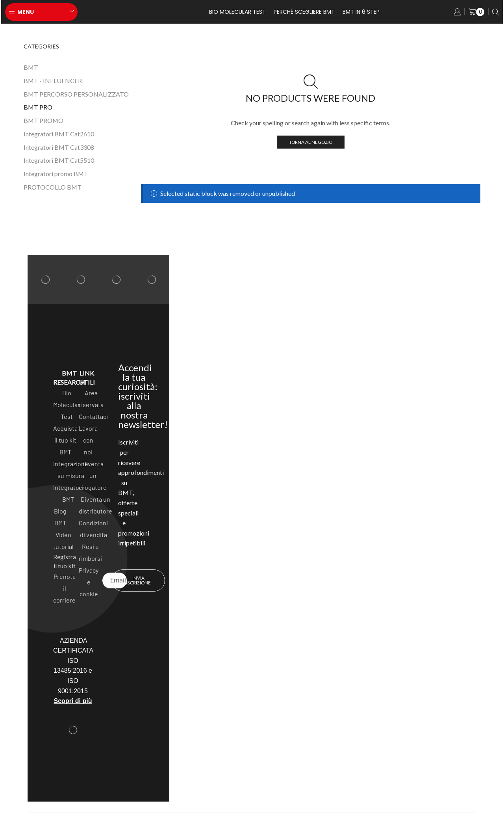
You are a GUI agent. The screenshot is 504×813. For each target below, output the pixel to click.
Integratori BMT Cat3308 (59, 147)
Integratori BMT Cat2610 (59, 134)
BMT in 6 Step (361, 12)
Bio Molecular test (237, 12)
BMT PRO (38, 107)
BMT (31, 67)
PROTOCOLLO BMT (53, 187)
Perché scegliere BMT (304, 12)
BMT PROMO (44, 120)
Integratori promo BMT (56, 174)
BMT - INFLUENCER (53, 81)
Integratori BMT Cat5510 (59, 160)
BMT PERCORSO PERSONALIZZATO (76, 94)
